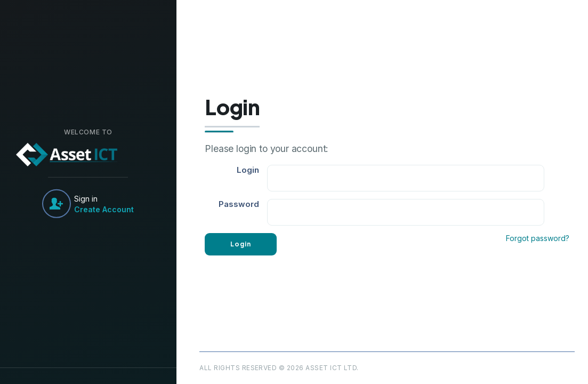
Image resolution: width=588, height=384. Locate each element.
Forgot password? (538, 238)
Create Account (104, 209)
